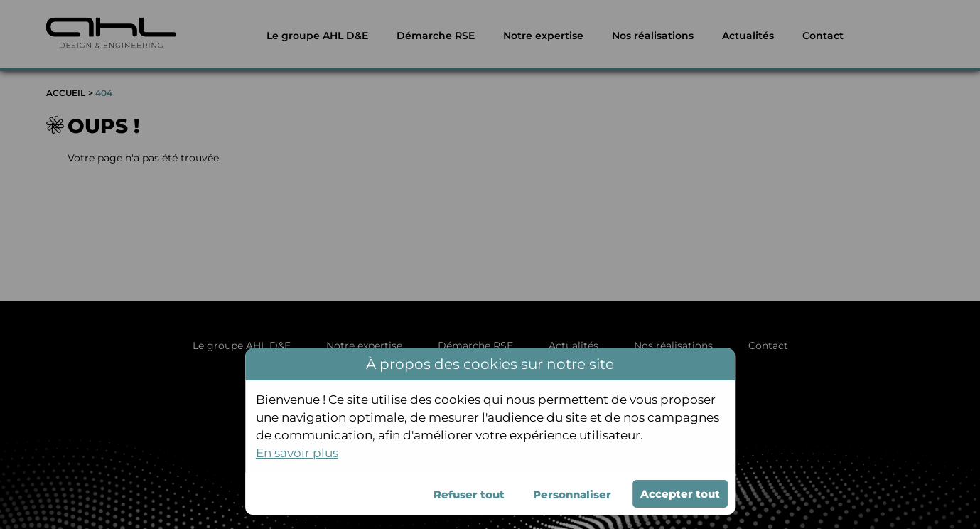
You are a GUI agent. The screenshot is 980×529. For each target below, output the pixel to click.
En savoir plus (297, 453)
